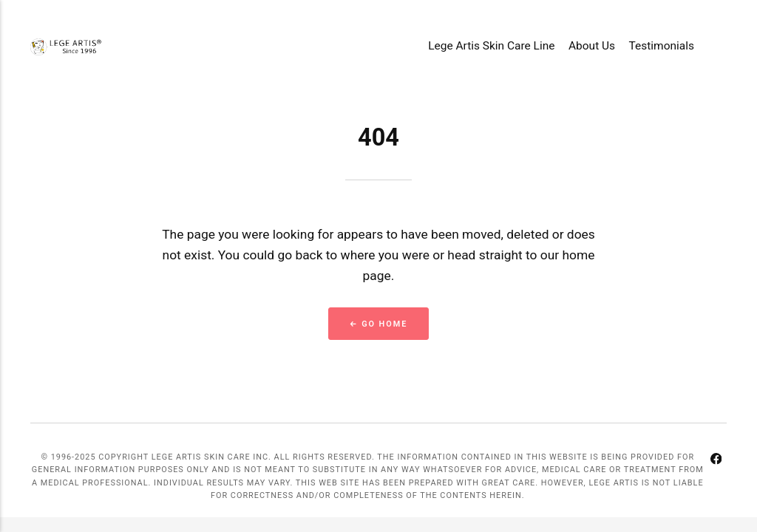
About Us (592, 46)
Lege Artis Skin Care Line (491, 46)
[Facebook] (716, 461)
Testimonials (662, 46)
